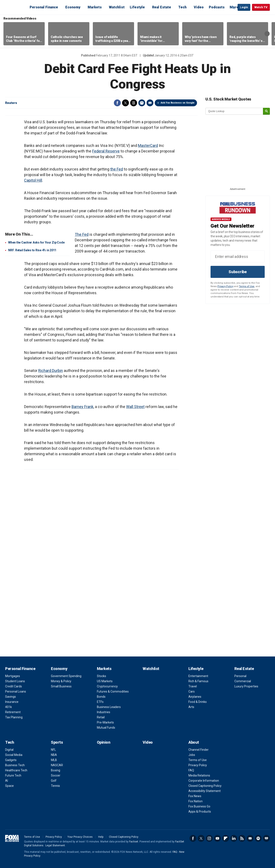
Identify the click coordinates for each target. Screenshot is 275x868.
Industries (104, 712)
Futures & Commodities (113, 691)
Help (101, 837)
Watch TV (261, 7)
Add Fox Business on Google (178, 103)
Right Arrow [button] (267, 34)
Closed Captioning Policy (205, 786)
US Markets (105, 681)
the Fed (117, 169)
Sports (57, 742)
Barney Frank (82, 407)
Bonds (101, 697)
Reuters (11, 103)
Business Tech (15, 765)
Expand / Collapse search (233, 8)
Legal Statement (55, 845)
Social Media (14, 755)
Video (199, 7)
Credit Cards (14, 686)
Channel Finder (199, 750)
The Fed (82, 234)
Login (244, 7)
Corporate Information (204, 781)
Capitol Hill (33, 180)
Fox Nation (196, 801)
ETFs (100, 702)
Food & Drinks (198, 702)
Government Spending (66, 676)
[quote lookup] (234, 111)
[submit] (266, 111)
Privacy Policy (225, 286)
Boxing (56, 770)
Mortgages (13, 676)
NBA (54, 755)
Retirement (13, 712)
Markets (95, 7)
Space (9, 786)
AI (7, 781)
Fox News (195, 796)
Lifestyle (137, 7)
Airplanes (195, 697)
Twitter (125, 103)
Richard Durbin (51, 371)
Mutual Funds (106, 728)
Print (142, 103)
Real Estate (162, 7)
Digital (9, 750)
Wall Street (135, 407)
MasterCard (148, 145)
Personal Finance (44, 7)
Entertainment (198, 676)
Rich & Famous (198, 681)
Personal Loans (16, 691)
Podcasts (217, 7)
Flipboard (226, 838)
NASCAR (57, 765)
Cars (192, 691)
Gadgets (11, 760)
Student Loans (15, 681)
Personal (240, 676)
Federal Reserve (106, 151)
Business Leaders (109, 707)
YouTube (217, 838)
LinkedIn (234, 838)
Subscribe (238, 272)
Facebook (117, 103)
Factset (134, 842)
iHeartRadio (266, 838)
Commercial (243, 681)
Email (150, 103)
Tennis (55, 786)
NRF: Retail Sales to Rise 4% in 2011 (32, 250)
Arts (191, 707)
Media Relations (199, 775)
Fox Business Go (199, 806)
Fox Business (15, 7)
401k (8, 707)
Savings (11, 697)
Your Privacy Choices (80, 837)
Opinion (104, 742)
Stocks (102, 676)
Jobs (192, 755)
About (194, 742)
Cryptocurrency (107, 686)
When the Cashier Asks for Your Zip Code (36, 242)
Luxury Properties (246, 686)
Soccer (56, 775)
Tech (182, 7)
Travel (193, 686)
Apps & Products (200, 812)
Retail (101, 717)
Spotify (258, 838)
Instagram (209, 838)
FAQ (191, 770)
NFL (53, 750)
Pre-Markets (105, 722)
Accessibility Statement (205, 791)
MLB (54, 760)
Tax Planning (14, 717)
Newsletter (250, 838)
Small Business (61, 686)
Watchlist (117, 7)
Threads (134, 103)
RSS (242, 838)
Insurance (12, 702)
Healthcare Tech (16, 770)
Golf (54, 781)
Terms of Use (247, 286)
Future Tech (13, 775)
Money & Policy (61, 681)
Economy (73, 7)
